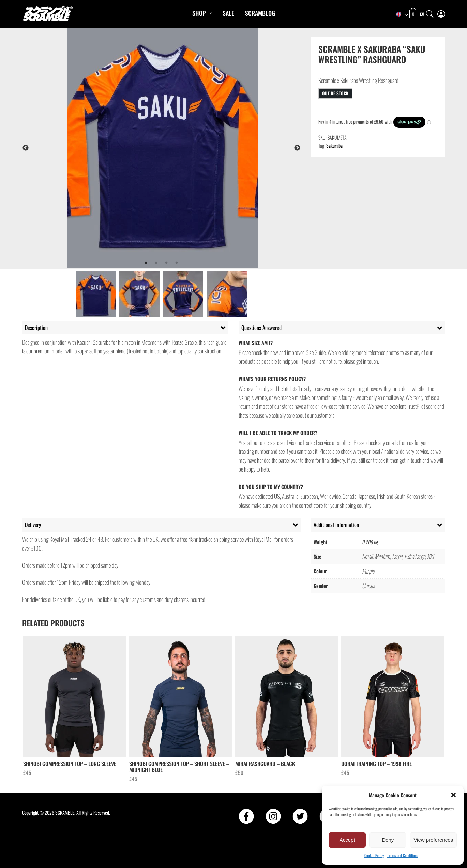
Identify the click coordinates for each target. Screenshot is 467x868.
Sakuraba (334, 146)
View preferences (433, 840)
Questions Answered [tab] (261, 328)
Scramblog (260, 13)
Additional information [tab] (336, 525)
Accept (347, 840)
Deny (388, 840)
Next (297, 148)
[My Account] (441, 12)
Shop (199, 13)
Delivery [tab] (33, 525)
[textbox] (399, 14)
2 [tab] (156, 263)
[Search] (430, 12)
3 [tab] (166, 263)
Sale (228, 13)
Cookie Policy (374, 855)
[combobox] (399, 14)
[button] (453, 795)
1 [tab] (146, 263)
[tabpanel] (179, 148)
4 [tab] (177, 263)
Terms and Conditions (403, 855)
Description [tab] (36, 328)
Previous (26, 148)
